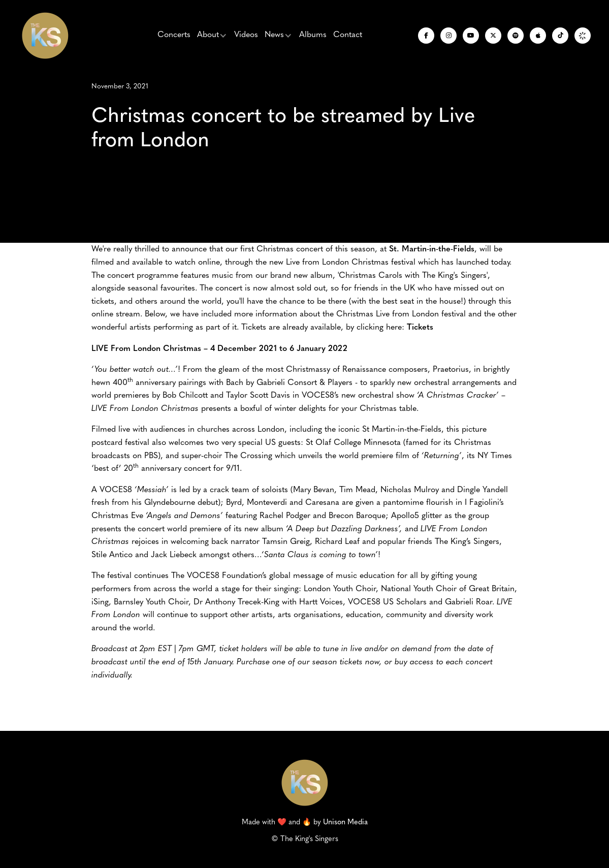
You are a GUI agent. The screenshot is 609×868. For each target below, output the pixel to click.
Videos (246, 35)
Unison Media (345, 823)
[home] (45, 36)
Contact (348, 35)
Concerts (174, 35)
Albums (313, 35)
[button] (212, 35)
